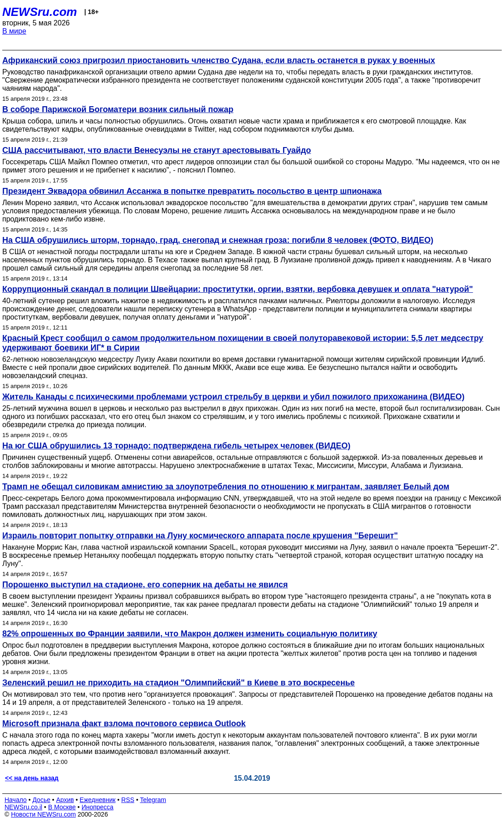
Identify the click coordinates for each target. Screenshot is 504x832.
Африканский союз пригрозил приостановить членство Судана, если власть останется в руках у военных (219, 60)
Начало (16, 800)
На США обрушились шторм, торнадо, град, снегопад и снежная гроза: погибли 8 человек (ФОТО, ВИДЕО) (218, 240)
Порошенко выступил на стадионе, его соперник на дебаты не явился (145, 585)
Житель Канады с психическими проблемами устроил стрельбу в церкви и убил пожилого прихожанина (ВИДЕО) (233, 397)
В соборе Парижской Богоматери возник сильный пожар (118, 109)
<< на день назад (32, 778)
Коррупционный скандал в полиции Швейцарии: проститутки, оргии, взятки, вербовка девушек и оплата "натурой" (238, 289)
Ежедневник (98, 800)
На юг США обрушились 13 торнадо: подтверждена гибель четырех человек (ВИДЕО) (176, 446)
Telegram (153, 800)
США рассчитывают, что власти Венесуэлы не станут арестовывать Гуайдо (157, 150)
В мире (14, 31)
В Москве (62, 807)
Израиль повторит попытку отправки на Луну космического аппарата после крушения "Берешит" (200, 536)
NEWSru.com (40, 12)
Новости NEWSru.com (43, 814)
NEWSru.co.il (23, 807)
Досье (41, 800)
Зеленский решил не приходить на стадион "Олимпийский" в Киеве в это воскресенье (179, 683)
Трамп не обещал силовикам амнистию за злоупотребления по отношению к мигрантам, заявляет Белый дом (226, 487)
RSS (128, 800)
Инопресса (98, 807)
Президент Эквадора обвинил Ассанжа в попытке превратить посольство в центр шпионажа (192, 191)
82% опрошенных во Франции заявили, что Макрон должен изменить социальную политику (190, 634)
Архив (65, 800)
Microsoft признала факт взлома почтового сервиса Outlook (124, 724)
